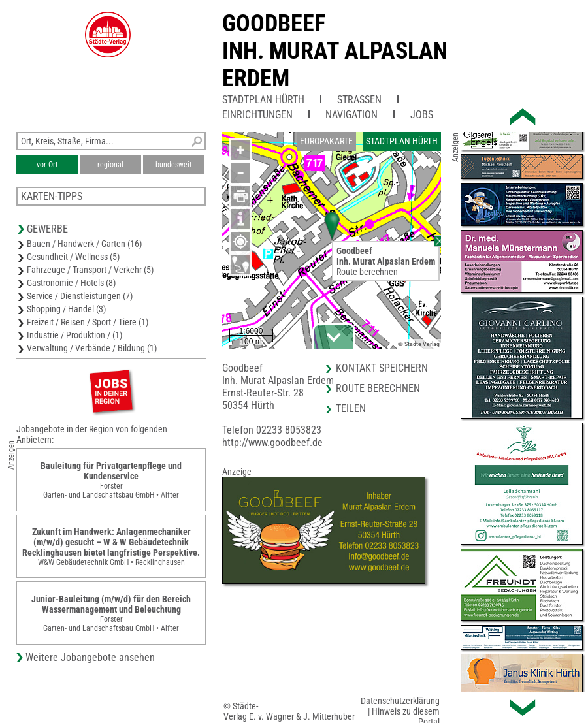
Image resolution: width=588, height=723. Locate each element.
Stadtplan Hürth (263, 100)
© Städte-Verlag (419, 344)
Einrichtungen (257, 115)
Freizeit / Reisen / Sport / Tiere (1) (88, 322)
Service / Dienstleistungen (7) (80, 296)
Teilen (351, 409)
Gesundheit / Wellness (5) (73, 257)
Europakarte (326, 141)
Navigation (351, 115)
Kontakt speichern (382, 368)
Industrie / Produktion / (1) (74, 335)
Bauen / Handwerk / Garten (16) (84, 244)
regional (110, 165)
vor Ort (47, 165)
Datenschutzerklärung (400, 701)
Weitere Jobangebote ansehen (90, 657)
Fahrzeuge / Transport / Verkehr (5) (90, 270)
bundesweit (174, 165)
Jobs (422, 115)
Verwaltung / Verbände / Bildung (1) (92, 348)
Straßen (359, 100)
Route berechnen (367, 272)
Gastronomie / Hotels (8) (71, 283)
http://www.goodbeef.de (272, 442)
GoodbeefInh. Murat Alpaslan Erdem (335, 51)
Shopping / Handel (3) (66, 309)
